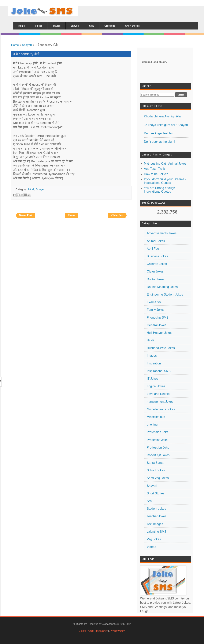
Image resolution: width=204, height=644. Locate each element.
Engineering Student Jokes (165, 295)
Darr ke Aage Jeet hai (159, 133)
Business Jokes (157, 256)
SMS (150, 501)
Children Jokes (157, 264)
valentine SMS (157, 532)
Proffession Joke (158, 448)
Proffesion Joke (157, 440)
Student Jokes (156, 509)
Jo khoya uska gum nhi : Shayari (166, 125)
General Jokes (157, 325)
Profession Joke (158, 432)
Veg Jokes (154, 539)
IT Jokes (153, 379)
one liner (153, 424)
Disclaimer (102, 631)
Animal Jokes (156, 241)
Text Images (155, 524)
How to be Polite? (156, 174)
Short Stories (156, 493)
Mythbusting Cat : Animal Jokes (165, 164)
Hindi (150, 340)
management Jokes (160, 402)
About (91, 631)
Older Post (117, 215)
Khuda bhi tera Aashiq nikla (162, 116)
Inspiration (154, 363)
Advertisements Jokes (162, 233)
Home (15, 45)
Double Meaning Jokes (162, 287)
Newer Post (26, 215)
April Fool (153, 249)
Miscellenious (156, 417)
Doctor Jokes (156, 279)
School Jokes (156, 470)
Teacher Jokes (157, 516)
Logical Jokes (156, 386)
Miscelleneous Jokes (161, 409)
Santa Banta (155, 463)
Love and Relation (159, 394)
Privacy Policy (117, 631)
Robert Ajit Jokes (158, 455)
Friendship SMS (158, 318)
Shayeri (27, 45)
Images (152, 356)
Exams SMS (155, 302)
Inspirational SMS (159, 371)
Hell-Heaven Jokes (160, 333)
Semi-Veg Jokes (158, 478)
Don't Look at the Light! (160, 142)
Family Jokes (156, 310)
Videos (152, 547)
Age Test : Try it (154, 169)
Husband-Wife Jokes (161, 348)
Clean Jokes (155, 271)
